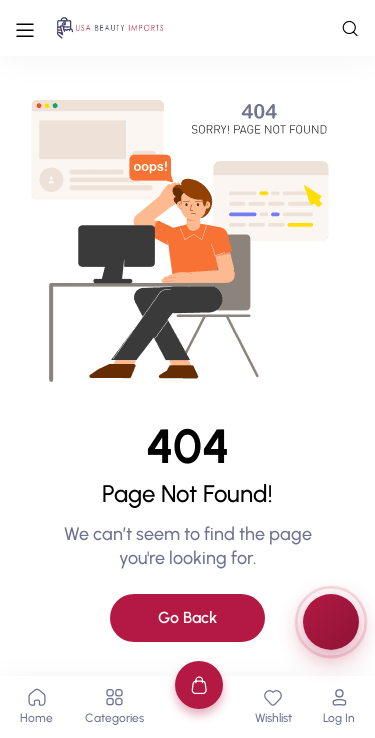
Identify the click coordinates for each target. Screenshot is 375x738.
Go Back (187, 617)
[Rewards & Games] (331, 622)
